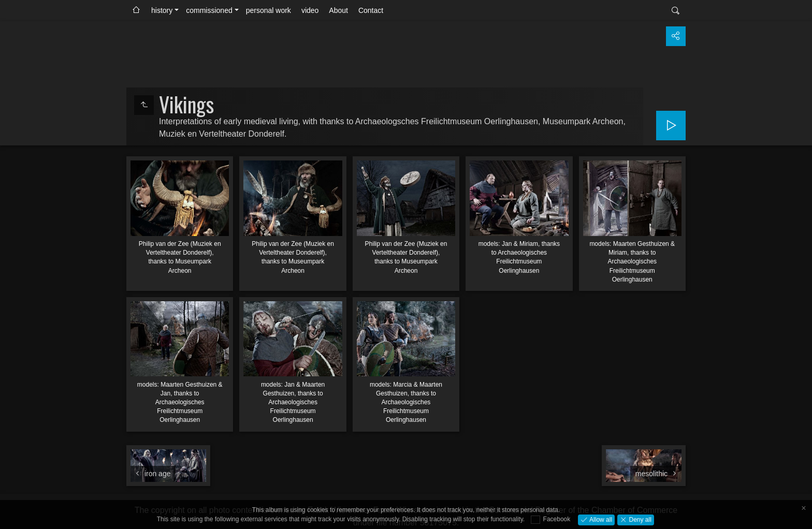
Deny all (639, 519)
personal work (269, 10)
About (338, 10)
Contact (371, 10)
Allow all (600, 519)
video (310, 10)
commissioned (209, 10)
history (162, 10)
